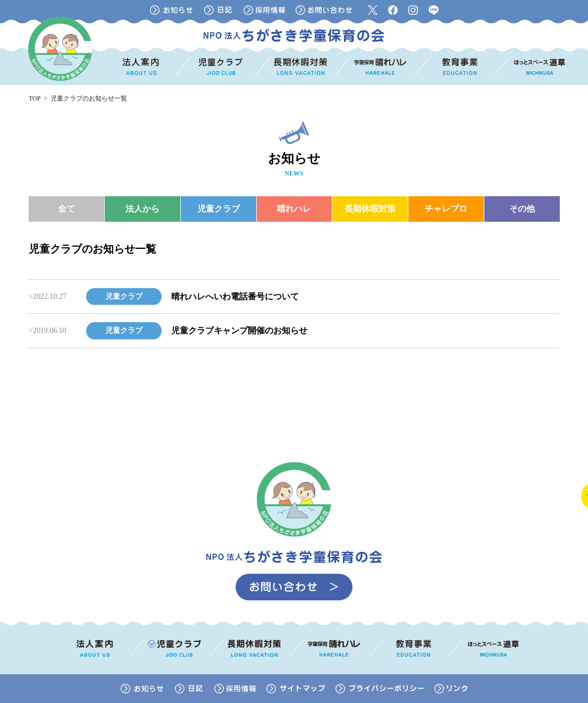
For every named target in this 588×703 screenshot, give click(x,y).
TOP (35, 98)
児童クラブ (219, 209)
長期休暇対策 (370, 209)
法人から (142, 209)
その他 (522, 209)
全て (66, 209)
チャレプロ (446, 209)
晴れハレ (294, 209)
